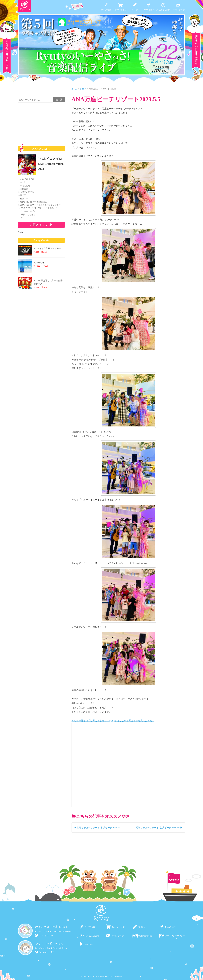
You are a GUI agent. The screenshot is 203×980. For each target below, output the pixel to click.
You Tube (89, 944)
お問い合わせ (179, 10)
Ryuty (21, 232)
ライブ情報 (106, 10)
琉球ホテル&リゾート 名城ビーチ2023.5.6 (158, 828)
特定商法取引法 (145, 936)
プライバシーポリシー (175, 936)
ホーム (74, 89)
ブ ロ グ (135, 10)
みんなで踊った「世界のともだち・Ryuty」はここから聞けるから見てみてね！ (113, 721)
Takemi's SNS (44, 936)
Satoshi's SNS (45, 952)
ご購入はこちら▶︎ (41, 225)
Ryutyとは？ (149, 10)
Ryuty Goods (41, 240)
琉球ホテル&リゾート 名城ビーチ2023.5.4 (99, 828)
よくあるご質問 (163, 10)
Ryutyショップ (120, 10)
